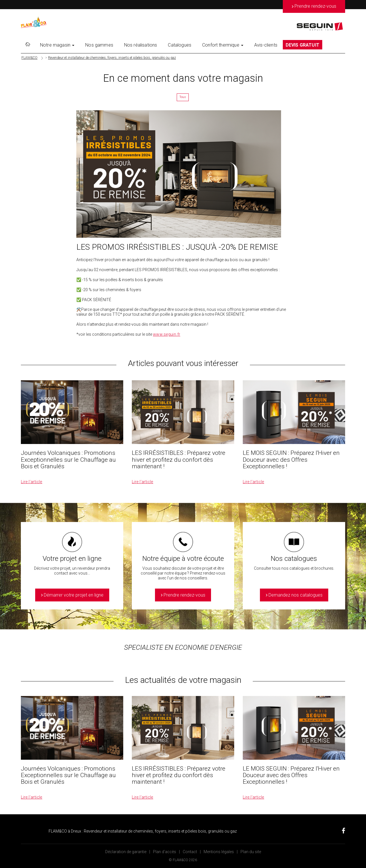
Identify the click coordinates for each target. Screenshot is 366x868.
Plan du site (251, 852)
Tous (183, 97)
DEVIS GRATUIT (303, 45)
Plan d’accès (165, 852)
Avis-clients (266, 45)
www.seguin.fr (167, 334)
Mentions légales (219, 852)
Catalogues (180, 45)
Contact (190, 852)
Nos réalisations (141, 45)
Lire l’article (32, 482)
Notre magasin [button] (57, 45)
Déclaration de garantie (126, 852)
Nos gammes (99, 45)
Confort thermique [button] (223, 45)
